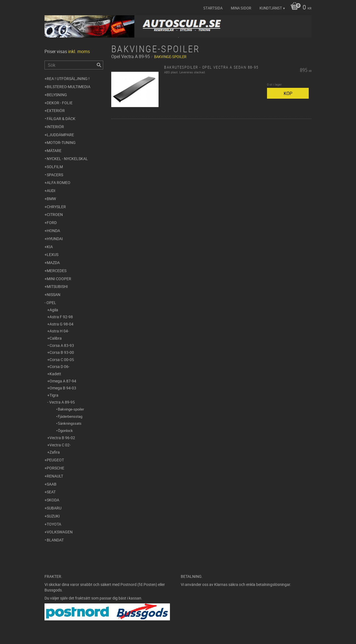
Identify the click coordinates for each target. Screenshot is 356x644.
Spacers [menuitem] (55, 175)
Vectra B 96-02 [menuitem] (62, 438)
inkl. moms (79, 51)
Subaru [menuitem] (54, 508)
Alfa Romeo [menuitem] (59, 182)
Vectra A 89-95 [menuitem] (62, 402)
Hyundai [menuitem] (55, 239)
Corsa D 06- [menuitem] (60, 366)
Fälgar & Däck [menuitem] (61, 119)
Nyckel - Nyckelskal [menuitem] (67, 159)
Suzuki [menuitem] (53, 516)
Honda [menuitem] (53, 231)
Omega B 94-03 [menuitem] (63, 388)
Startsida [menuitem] (213, 8)
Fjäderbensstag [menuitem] (70, 416)
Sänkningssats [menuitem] (70, 423)
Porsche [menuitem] (55, 468)
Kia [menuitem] (50, 247)
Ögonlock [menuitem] (65, 431)
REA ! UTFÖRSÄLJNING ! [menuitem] (68, 79)
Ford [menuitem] (52, 222)
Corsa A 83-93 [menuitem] (62, 345)
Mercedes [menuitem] (57, 271)
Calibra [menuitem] (56, 338)
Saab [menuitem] (52, 484)
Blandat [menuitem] (55, 540)
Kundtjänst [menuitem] (271, 8)
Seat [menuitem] (51, 492)
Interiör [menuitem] (55, 127)
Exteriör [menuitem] (56, 110)
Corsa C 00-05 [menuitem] (62, 360)
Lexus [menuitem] (53, 254)
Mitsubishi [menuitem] (57, 286)
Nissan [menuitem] (54, 294)
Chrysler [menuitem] (56, 207)
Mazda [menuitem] (53, 263)
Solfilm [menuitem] (55, 167)
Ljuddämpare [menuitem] (60, 135)
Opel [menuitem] (51, 303)
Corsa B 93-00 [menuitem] (62, 352)
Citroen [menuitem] (55, 214)
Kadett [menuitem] (55, 374)
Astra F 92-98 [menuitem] (61, 317)
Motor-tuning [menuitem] (61, 142)
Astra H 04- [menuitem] (59, 331)
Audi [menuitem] (51, 191)
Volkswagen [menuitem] (60, 532)
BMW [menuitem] (51, 199)
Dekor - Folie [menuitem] (60, 103)
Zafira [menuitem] (55, 452)
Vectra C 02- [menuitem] (60, 445)
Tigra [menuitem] (54, 395)
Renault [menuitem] (55, 476)
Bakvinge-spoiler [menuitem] (71, 409)
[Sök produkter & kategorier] (74, 65)
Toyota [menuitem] (54, 524)
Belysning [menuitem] (57, 95)
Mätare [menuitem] (54, 151)
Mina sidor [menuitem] (241, 8)
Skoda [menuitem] (53, 500)
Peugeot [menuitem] (55, 460)
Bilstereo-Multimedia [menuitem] (69, 87)
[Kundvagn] (300, 8)
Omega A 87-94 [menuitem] (63, 381)
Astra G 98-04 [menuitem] (61, 324)
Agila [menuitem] (54, 310)
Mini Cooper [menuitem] (59, 279)
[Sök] (99, 65)
